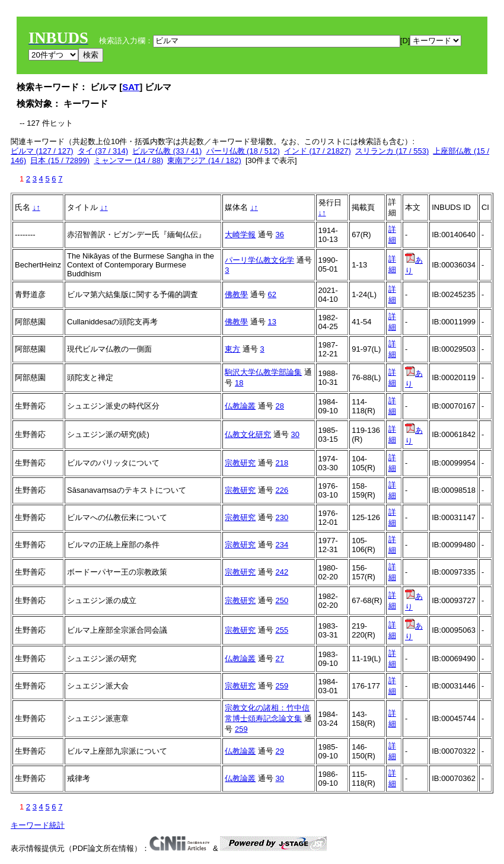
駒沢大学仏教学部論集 (263, 372)
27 (280, 659)
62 (272, 294)
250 (282, 600)
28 (280, 406)
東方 (232, 349)
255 (282, 630)
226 (282, 490)
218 (282, 463)
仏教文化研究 (248, 434)
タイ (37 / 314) (103, 151)
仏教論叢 (240, 406)
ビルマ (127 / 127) (42, 151)
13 (272, 322)
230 (282, 517)
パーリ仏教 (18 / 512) (243, 151)
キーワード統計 (38, 825)
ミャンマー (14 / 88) (128, 160)
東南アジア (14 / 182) (204, 160)
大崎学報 (240, 235)
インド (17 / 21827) (318, 151)
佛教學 (236, 294)
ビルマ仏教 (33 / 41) (167, 151)
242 (282, 572)
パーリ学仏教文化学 (259, 260)
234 (282, 545)
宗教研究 (240, 463)
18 (239, 383)
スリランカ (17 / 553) (392, 151)
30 (295, 434)
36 (280, 235)
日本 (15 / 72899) (60, 160)
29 (280, 751)
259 (282, 686)
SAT (131, 87)
